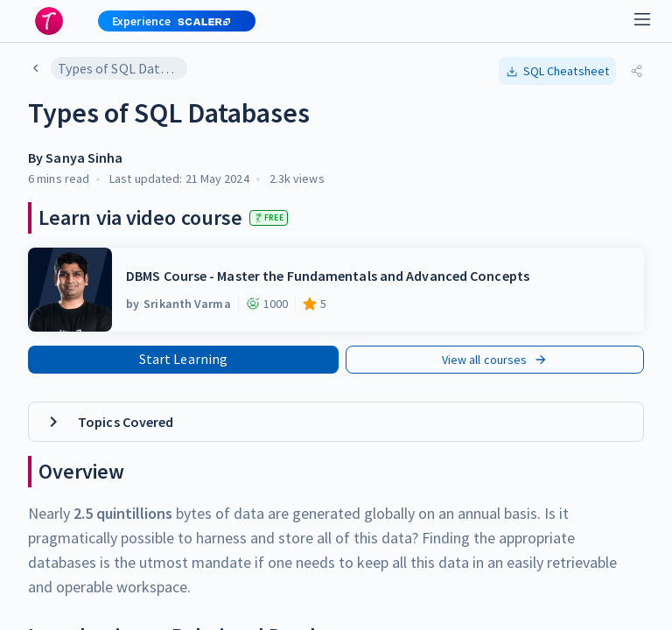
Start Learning (183, 359)
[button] (170, 21)
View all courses (495, 360)
